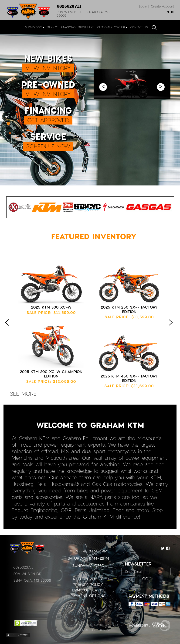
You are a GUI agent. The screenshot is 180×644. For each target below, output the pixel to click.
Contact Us (139, 27)
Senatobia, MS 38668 (32, 580)
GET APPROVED (48, 120)
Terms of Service (88, 590)
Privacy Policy (88, 584)
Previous (8, 327)
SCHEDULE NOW (48, 146)
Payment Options (88, 596)
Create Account (162, 6)
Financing (68, 27)
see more (23, 393)
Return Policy (88, 579)
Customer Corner (112, 27)
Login (143, 6)
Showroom (35, 27)
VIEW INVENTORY (48, 68)
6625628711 (69, 6)
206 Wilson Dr (27, 574)
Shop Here (86, 27)
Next (172, 327)
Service (53, 27)
